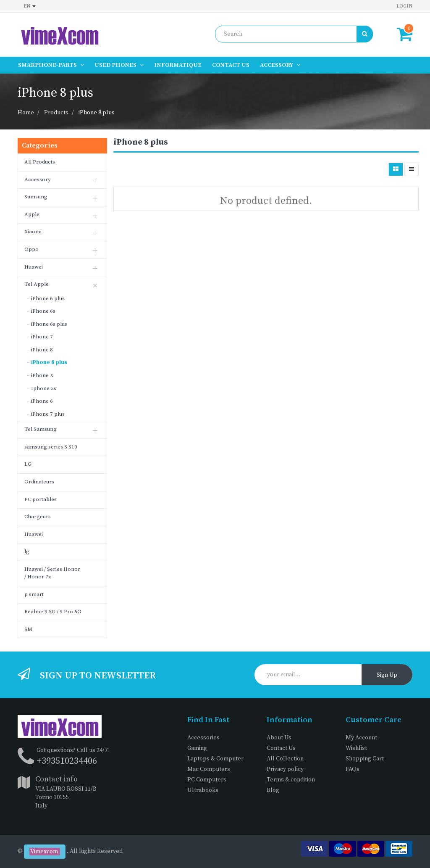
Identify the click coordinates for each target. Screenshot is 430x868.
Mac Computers (209, 769)
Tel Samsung (41, 429)
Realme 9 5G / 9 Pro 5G (53, 612)
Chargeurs (38, 517)
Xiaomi (33, 232)
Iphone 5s (44, 388)
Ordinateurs (39, 482)
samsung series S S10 (51, 447)
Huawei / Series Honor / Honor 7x (52, 573)
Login (404, 6)
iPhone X (42, 375)
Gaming (197, 748)
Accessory (38, 179)
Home (26, 113)
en (30, 6)
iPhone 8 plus (97, 113)
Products (56, 113)
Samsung (36, 197)
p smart (34, 594)
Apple (32, 214)
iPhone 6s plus (49, 324)
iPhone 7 (42, 337)
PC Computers (207, 780)
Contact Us (281, 748)
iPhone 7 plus (48, 414)
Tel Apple (37, 284)
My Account (361, 738)
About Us (279, 738)
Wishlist (356, 748)
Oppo (31, 249)
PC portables (41, 499)
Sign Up (387, 675)
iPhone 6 (42, 401)
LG (28, 464)
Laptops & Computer (215, 759)
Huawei (34, 267)
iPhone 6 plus (48, 298)
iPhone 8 (42, 350)
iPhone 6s (43, 311)
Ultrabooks (203, 790)
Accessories (203, 738)
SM (28, 629)
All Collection (285, 759)
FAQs (353, 769)
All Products (40, 162)
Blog (273, 790)
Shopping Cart (365, 759)
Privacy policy (285, 769)
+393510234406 (67, 761)
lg (27, 551)
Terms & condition (291, 780)
